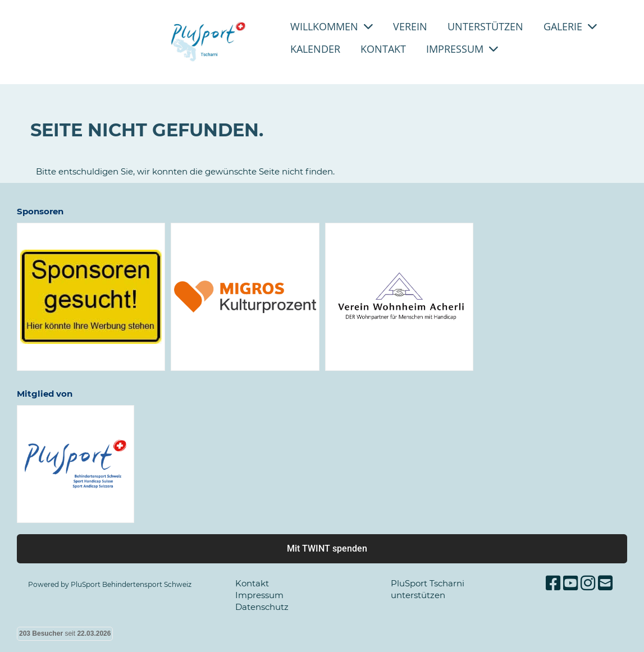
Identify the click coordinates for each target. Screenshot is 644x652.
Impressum (462, 49)
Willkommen (332, 26)
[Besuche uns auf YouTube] (570, 583)
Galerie (570, 26)
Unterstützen (485, 26)
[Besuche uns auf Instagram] (588, 583)
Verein (410, 26)
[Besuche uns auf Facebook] (553, 583)
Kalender (315, 49)
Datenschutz (262, 607)
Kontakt (383, 49)
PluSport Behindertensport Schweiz (131, 584)
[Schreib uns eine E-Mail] (605, 583)
